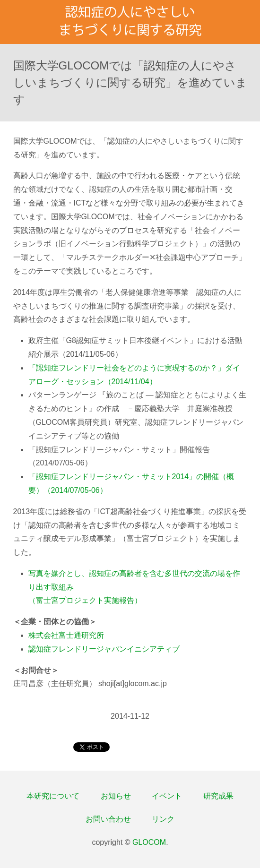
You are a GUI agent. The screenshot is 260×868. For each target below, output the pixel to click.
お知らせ (116, 796)
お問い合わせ (108, 819)
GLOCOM (149, 842)
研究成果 (218, 796)
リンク (163, 819)
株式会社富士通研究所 (66, 635)
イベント (167, 796)
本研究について (53, 796)
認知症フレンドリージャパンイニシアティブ (104, 649)
